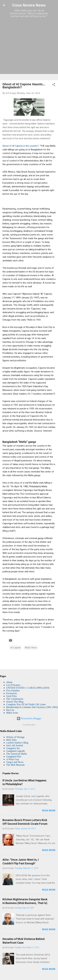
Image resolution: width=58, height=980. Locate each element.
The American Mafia (16, 754)
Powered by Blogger (29, 718)
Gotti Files (11, 696)
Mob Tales (11, 740)
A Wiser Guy (13, 759)
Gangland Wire (14, 757)
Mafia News (31, 647)
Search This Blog (15, 702)
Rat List (10, 710)
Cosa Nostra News (29, 5)
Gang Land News (15, 762)
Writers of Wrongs (15, 737)
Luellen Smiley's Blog (17, 743)
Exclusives (12, 693)
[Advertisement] (29, 49)
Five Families (13, 691)
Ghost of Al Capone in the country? (20, 146)
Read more (49, 811)
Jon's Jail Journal (15, 745)
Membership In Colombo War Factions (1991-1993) (32, 707)
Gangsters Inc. (13, 748)
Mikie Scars (12, 713)
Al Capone (15, 647)
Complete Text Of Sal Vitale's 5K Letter (26, 704)
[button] (54, 85)
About (9, 682)
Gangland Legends (15, 751)
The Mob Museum (15, 765)
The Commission (15, 699)
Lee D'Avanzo (13, 685)
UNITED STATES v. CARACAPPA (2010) (28, 688)
